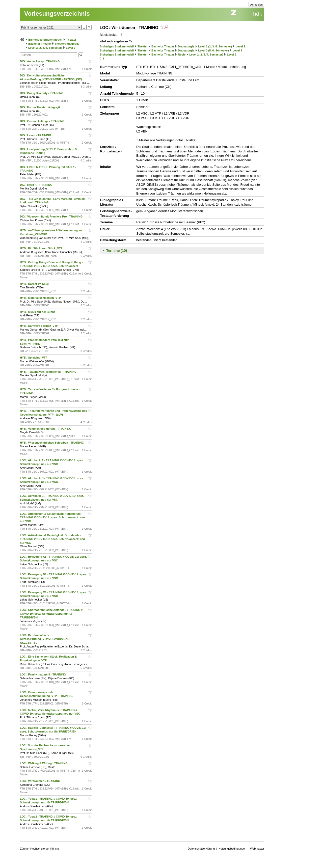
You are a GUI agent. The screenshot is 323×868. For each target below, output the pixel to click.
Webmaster (257, 849)
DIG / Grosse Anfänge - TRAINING (43, 121)
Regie (182, 55)
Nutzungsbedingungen (232, 849)
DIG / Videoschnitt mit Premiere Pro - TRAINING (52, 216)
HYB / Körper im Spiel (35, 284)
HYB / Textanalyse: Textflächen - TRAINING (49, 372)
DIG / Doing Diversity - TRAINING (42, 93)
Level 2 (71, 48)
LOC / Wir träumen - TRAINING (40, 781)
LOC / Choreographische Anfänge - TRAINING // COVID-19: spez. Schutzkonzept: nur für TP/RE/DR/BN (51, 614)
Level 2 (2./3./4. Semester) (45, 48)
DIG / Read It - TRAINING (36, 185)
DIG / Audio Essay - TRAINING (40, 61)
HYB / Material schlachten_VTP (41, 298)
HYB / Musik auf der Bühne (38, 312)
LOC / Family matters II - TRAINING (43, 674)
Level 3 (237, 50)
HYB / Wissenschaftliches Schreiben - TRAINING (52, 443)
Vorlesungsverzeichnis (57, 13)
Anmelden (256, 5)
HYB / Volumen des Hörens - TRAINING (46, 429)
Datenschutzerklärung (201, 849)
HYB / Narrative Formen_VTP (39, 326)
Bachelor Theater (40, 44)
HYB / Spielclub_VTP (34, 358)
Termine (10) (117, 251)
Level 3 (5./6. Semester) (213, 50)
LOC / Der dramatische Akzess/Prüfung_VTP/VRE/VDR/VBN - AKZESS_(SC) (45, 639)
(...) (102, 58)
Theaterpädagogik (67, 44)
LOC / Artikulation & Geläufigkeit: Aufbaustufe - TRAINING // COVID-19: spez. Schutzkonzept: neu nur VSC (52, 518)
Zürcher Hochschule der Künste (39, 849)
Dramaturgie (186, 46)
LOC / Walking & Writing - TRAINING (44, 763)
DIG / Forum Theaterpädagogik (41, 107)
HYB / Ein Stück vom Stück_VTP (42, 248)
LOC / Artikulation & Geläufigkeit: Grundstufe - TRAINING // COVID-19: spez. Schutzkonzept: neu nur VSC (52, 539)
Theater (71, 40)
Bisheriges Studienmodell (45, 40)
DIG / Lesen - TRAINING (36, 135)
